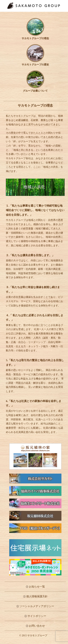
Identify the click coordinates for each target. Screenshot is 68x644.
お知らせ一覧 (37, 587)
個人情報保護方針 (37, 596)
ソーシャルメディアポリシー (37, 606)
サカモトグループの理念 (35, 37)
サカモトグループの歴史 (35, 63)
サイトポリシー (37, 616)
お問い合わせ (37, 626)
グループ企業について (35, 90)
